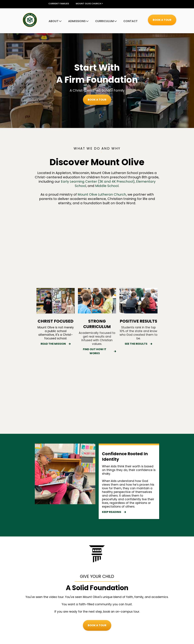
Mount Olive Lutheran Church (102, 194)
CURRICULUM (106, 21)
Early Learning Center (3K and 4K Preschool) (98, 181)
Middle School (107, 186)
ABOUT (55, 21)
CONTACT (130, 21)
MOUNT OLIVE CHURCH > (89, 4)
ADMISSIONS (78, 21)
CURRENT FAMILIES (59, 4)
